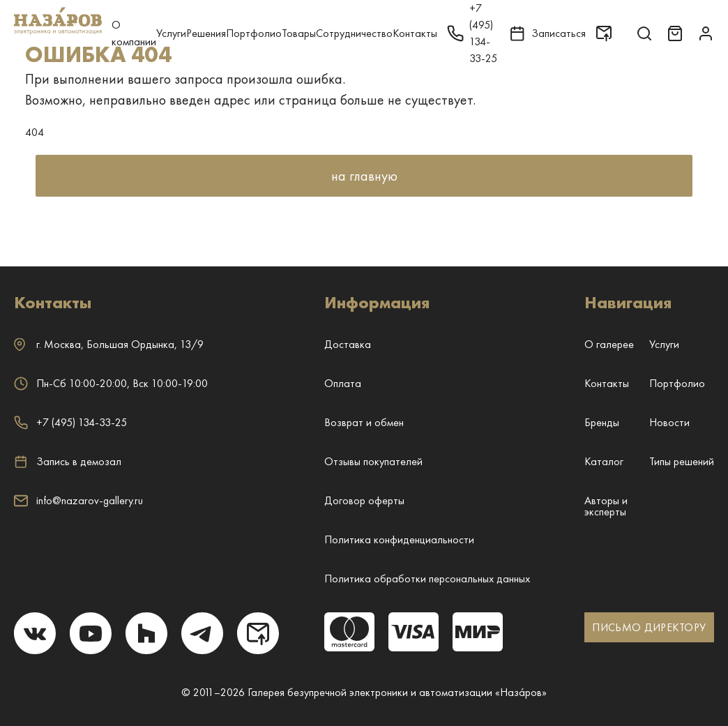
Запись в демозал (68, 462)
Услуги (171, 33)
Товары (299, 33)
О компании (134, 33)
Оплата (343, 383)
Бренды (602, 422)
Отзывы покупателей (373, 461)
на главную (364, 176)
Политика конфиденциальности (399, 539)
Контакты (415, 33)
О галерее (609, 344)
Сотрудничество (354, 33)
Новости (669, 422)
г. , (109, 344)
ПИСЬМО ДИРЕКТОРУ (649, 627)
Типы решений (682, 461)
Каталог (604, 461)
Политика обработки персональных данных (427, 578)
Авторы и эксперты (606, 506)
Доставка (348, 344)
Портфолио (254, 33)
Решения (206, 33)
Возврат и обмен (364, 422)
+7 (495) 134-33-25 (70, 422)
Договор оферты (364, 500)
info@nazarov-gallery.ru (78, 500)
